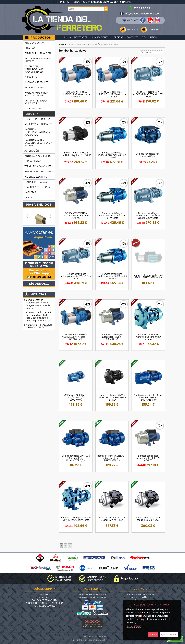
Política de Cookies (44, 606)
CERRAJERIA (31, 77)
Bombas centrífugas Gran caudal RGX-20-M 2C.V (148, 519)
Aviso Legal (44, 598)
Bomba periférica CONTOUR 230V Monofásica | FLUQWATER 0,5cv (76, 458)
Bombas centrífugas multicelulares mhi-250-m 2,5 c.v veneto (112, 276)
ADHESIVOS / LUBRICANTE (38, 124)
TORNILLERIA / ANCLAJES (38, 166)
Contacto (132, 38)
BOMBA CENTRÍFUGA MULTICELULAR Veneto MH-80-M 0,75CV (76, 337)
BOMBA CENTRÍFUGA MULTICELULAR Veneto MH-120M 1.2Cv (112, 94)
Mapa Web (44, 595)
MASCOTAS (30, 192)
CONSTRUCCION (33, 109)
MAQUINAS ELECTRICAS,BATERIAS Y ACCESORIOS (37, 132)
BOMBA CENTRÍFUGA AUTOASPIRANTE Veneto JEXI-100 (76, 216)
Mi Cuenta (132, 30)
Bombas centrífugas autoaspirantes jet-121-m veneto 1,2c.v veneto (148, 216)
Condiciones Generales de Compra (44, 603)
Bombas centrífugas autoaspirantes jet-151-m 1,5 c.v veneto (76, 276)
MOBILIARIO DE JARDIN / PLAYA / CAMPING (37, 94)
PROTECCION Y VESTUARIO (38, 172)
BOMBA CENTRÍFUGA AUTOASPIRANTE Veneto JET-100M (148, 94)
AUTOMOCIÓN (32, 151)
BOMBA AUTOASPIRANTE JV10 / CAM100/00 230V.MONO (76, 398)
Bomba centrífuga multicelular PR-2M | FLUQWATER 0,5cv (148, 276)
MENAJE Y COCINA (34, 88)
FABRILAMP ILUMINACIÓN (38, 53)
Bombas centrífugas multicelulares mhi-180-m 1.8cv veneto (112, 216)
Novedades (81, 38)
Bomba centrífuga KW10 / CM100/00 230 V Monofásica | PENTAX (112, 398)
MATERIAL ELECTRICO (36, 177)
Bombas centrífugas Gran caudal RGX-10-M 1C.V (112, 519)
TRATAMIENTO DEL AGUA (38, 187)
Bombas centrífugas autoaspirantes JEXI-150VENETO (112, 337)
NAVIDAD (29, 198)
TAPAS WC (30, 48)
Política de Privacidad (44, 600)
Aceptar (153, 634)
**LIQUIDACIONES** (100, 38)
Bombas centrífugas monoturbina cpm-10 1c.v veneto (148, 337)
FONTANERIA (31, 114)
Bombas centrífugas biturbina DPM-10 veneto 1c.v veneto (76, 519)
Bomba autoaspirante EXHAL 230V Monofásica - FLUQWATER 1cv (148, 398)
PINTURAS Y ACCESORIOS (38, 156)
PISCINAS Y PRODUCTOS (37, 82)
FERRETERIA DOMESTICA (37, 119)
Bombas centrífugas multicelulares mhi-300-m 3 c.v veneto (112, 155)
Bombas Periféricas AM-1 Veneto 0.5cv (148, 155)
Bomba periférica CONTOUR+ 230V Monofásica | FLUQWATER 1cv (112, 458)
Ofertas (118, 38)
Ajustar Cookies (169, 634)
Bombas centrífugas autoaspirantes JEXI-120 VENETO (148, 458)
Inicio (67, 38)
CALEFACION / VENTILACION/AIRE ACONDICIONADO (34, 69)
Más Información (133, 626)
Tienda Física (149, 38)
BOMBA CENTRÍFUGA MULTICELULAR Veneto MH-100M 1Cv (76, 94)
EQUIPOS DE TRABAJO (36, 182)
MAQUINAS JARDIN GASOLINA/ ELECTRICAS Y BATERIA (38, 143)
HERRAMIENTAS (33, 161)
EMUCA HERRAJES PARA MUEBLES (37, 60)
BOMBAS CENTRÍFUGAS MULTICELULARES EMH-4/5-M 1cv (76, 155)
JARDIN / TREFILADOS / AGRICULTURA (37, 102)
